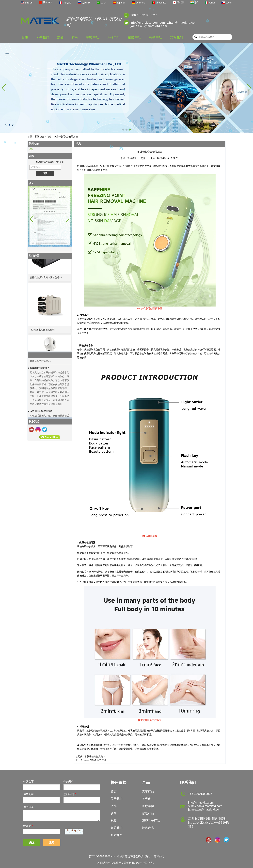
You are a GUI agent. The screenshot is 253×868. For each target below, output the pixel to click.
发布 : (154, 158)
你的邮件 (70, 781)
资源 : (144, 158)
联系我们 (176, 38)
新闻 (60, 38)
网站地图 (117, 835)
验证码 (28, 826)
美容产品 (92, 38)
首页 (25, 38)
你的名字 (29, 781)
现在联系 (50, 437)
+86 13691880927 (144, 15)
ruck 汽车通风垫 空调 (95, 760)
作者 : (124, 158)
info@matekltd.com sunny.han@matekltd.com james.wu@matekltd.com (164, 24)
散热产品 (148, 828)
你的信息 (29, 807)
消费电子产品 (151, 821)
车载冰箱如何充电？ (95, 756)
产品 (114, 806)
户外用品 (113, 38)
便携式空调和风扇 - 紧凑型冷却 (46, 279)
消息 (49, 136)
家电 (75, 38)
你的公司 (29, 794)
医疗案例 (148, 806)
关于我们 (43, 38)
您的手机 (70, 794)
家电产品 (148, 813)
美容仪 (146, 799)
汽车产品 (148, 791)
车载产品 (134, 38)
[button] (123, 130)
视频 (114, 821)
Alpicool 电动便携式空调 (42, 331)
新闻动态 (39, 136)
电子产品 (155, 38)
